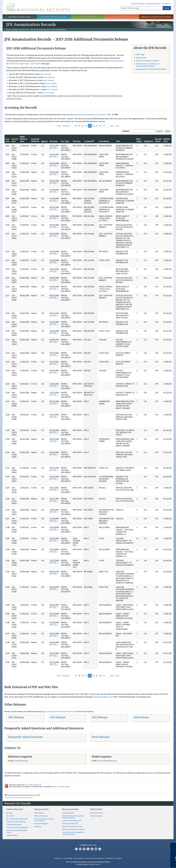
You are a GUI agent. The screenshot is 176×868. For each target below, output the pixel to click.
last (117, 126)
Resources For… (42, 809)
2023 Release (58, 717)
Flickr (100, 849)
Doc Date (54, 141)
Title (118, 141)
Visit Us (122, 17)
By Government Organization (17, 819)
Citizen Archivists (138, 4)
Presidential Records (14, 824)
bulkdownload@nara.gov (103, 697)
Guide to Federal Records (72, 821)
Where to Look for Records (72, 826)
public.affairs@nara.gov (107, 761)
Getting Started (68, 813)
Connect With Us (88, 845)
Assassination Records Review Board (151, 69)
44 (93, 126)
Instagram (84, 849)
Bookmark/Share (153, 4)
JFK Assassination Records (40, 30)
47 (104, 126)
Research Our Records (20, 17)
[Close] (173, 845)
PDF (52, 148)
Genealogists (39, 813)
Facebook (76, 849)
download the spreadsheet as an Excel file (91, 115)
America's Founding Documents (156, 17)
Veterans (38, 826)
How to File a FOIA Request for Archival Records (74, 833)
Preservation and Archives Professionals (44, 820)
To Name (89, 141)
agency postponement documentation (58, 711)
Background (141, 58)
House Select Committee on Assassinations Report (148, 65)
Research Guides (71, 809)
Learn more (154, 864)
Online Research (15, 809)
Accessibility (68, 858)
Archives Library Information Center (17, 831)
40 (79, 126)
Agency (44, 141)
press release (45, 74)
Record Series (158, 140)
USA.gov (119, 858)
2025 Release (16, 717)
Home (8, 30)
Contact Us (166, 4)
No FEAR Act (110, 858)
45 (97, 126)
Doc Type (65, 141)
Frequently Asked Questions (25, 737)
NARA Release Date (24, 139)
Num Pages (139, 140)
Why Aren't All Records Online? (73, 829)
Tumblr (88, 849)
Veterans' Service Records (54, 17)
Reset (168, 131)
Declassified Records (70, 823)
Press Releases (101, 737)
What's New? (96, 809)
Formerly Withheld (35, 140)
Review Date (167, 140)
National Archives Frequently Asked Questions (73, 817)
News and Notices (97, 813)
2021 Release (141, 717)
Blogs (96, 849)
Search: (126, 131)
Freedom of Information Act (95, 858)
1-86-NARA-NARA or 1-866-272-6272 (88, 864)
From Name (104, 141)
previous (66, 126)
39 (76, 126)
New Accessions (96, 816)
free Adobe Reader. (33, 785)
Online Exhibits (12, 835)
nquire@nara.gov (21, 761)
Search (167, 8)
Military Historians (41, 816)
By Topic (10, 813)
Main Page (140, 54)
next (112, 126)
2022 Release (100, 717)
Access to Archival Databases (17, 827)
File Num (77, 141)
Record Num (15, 140)
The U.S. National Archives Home (38, 7)
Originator (148, 141)
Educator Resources (88, 17)
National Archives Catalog (16, 822)
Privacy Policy (79, 858)
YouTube (92, 849)
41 (83, 126)
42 (86, 126)
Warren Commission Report (148, 61)
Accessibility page (63, 787)
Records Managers (41, 823)
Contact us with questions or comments (19, 798)
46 (100, 126)
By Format (10, 816)
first (59, 126)
